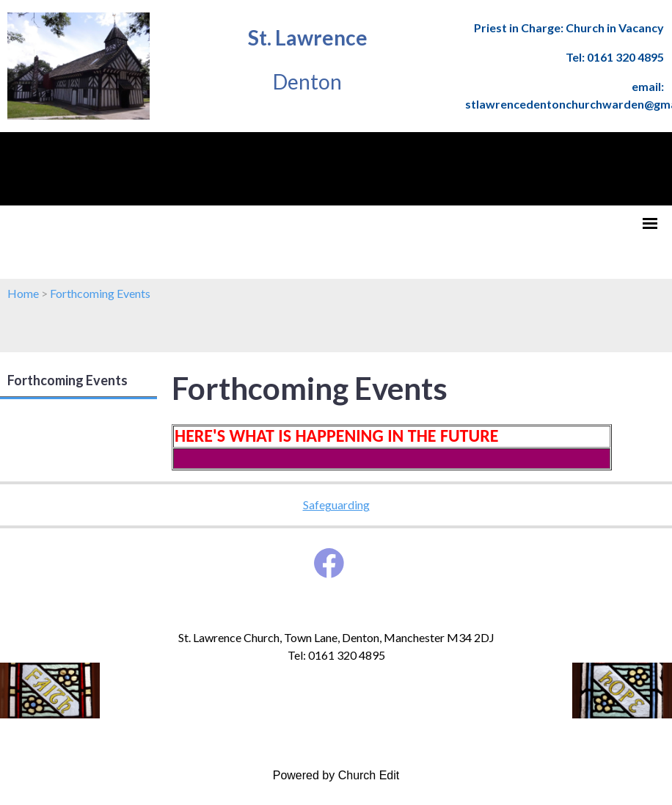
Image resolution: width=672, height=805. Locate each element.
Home (23, 293)
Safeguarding (336, 505)
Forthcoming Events (100, 293)
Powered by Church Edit (336, 775)
